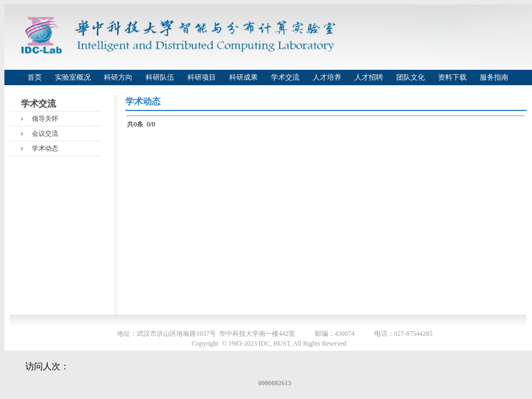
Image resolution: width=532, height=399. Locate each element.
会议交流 (45, 134)
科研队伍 (160, 77)
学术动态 (45, 148)
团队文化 (411, 77)
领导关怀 (45, 119)
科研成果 (243, 77)
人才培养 (327, 77)
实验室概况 (73, 77)
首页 (35, 77)
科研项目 (202, 77)
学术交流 (285, 77)
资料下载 (452, 77)
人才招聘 (369, 77)
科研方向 (118, 77)
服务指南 (494, 77)
